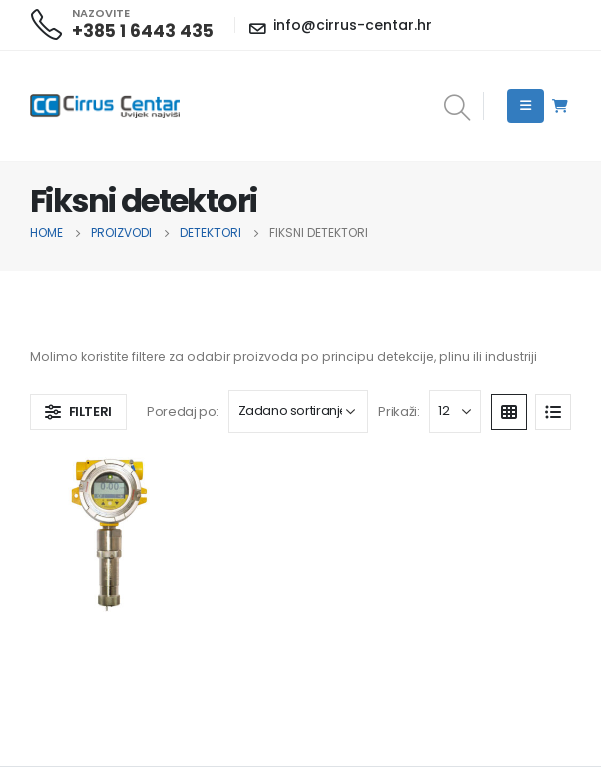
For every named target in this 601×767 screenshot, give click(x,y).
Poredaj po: (183, 411)
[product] (110, 533)
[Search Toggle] (456, 109)
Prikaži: (398, 411)
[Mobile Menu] (525, 106)
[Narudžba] (298, 411)
